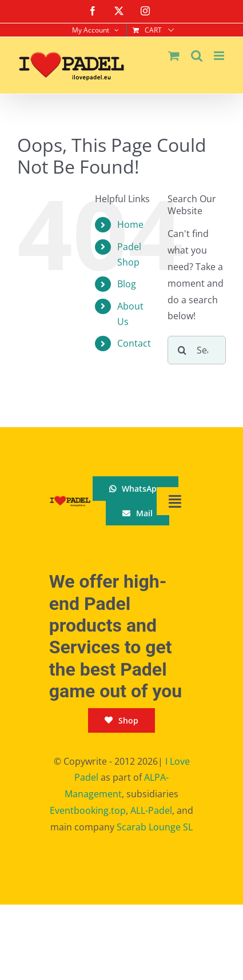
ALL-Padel (151, 810)
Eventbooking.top (88, 810)
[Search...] (197, 350)
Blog (127, 284)
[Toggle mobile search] (197, 56)
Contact (134, 343)
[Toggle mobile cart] (174, 56)
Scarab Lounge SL (155, 827)
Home (130, 224)
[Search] (182, 350)
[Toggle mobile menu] (220, 56)
